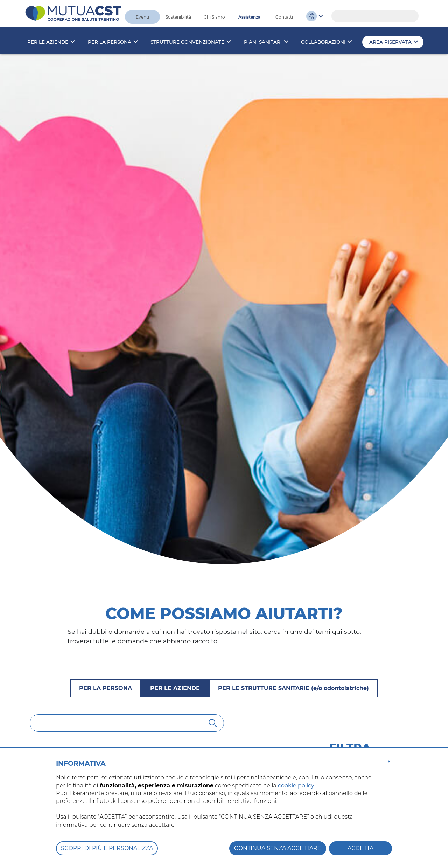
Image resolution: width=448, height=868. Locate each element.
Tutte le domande (354, 546)
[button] (389, 761)
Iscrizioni (341, 574)
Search (410, 16)
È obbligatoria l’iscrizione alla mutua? (104, 716)
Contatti (284, 17)
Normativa (344, 560)
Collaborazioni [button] (323, 42)
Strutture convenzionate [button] (187, 42)
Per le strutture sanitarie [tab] (293, 460)
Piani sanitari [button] (263, 42)
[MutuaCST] (73, 13)
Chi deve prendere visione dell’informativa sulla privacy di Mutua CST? (160, 558)
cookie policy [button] (296, 786)
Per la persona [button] (110, 42)
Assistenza (249, 17)
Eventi (142, 17)
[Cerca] (127, 495)
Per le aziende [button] (48, 42)
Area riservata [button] (390, 42)
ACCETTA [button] (360, 848)
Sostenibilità (178, 17)
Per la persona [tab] (106, 460)
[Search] (375, 16)
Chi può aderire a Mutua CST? (89, 660)
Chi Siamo (214, 17)
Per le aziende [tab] (175, 460)
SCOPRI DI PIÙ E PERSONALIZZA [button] (107, 848)
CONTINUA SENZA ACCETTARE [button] (278, 848)
